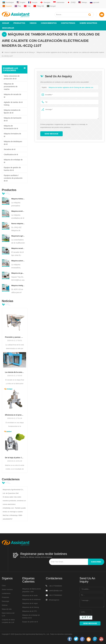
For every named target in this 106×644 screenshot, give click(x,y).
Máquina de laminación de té (13, 119)
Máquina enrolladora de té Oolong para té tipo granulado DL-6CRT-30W (18, 211)
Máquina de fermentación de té (11, 127)
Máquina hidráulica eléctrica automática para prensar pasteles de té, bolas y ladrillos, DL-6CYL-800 (18, 199)
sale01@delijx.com (56, 590)
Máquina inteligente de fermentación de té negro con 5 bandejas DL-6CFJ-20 (18, 285)
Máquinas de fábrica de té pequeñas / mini (31, 590)
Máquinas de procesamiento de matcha (11, 86)
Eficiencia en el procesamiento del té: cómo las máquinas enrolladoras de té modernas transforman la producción (15, 415)
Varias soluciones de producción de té (12, 77)
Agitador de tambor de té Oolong (22, 52)
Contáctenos (68, 23)
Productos (19, 23)
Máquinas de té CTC (30, 611)
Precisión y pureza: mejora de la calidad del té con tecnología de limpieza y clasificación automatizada (15, 337)
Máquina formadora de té (12, 135)
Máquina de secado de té (12, 96)
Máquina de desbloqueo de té (13, 143)
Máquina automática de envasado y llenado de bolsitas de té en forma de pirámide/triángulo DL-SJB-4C (18, 261)
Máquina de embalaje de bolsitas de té (31, 616)
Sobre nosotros (88, 23)
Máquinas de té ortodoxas (31, 599)
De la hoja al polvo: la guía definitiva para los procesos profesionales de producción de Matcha (15, 457)
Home (5, 52)
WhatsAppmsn (54, 600)
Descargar (8, 28)
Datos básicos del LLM (8, 614)
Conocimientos (49, 23)
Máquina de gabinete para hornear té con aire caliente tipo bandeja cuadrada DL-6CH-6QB (18, 273)
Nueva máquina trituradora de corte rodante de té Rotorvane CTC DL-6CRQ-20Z (18, 223)
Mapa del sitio (7, 609)
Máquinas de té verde (30, 595)
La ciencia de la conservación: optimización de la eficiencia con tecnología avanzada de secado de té (15, 372)
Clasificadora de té (11, 154)
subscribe (96, 562)
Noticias (5, 605)
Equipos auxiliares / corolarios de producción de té (13, 178)
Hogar (6, 23)
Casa (4, 585)
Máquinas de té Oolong (30, 607)
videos (33, 23)
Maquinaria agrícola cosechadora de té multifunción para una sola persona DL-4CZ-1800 (18, 236)
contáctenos (6, 593)
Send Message (51, 134)
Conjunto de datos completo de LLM (8, 621)
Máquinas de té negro (30, 603)
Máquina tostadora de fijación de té (12, 111)
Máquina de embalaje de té (13, 161)
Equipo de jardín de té (30, 622)
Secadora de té (10, 149)
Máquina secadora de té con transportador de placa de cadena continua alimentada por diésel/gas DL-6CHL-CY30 (18, 248)
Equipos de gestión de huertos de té (12, 169)
